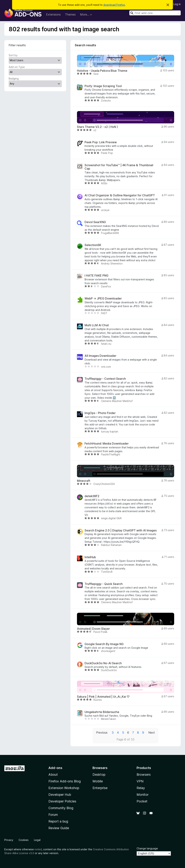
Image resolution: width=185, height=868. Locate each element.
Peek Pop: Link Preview (101, 142)
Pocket (142, 801)
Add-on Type (17, 67)
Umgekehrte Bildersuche (102, 712)
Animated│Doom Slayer (93, 629)
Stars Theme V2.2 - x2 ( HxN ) (97, 127)
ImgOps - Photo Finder (100, 413)
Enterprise (100, 788)
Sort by (13, 55)
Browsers (144, 775)
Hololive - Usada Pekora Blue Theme (102, 71)
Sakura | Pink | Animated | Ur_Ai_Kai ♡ (103, 697)
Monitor (143, 795)
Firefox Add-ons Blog (65, 781)
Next (152, 733)
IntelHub (90, 557)
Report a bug (58, 821)
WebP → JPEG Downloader (103, 299)
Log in (177, 4)
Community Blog (61, 808)
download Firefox (114, 5)
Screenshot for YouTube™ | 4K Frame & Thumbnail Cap (119, 167)
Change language (147, 848)
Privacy (9, 840)
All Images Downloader (100, 356)
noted (38, 849)
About (53, 775)
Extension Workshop (64, 788)
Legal (37, 840)
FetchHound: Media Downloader (107, 444)
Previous (102, 733)
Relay (141, 788)
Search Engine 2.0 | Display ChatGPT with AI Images (121, 530)
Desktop (99, 775)
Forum (53, 815)
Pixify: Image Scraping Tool (103, 86)
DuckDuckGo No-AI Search (103, 663)
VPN (140, 781)
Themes (70, 14)
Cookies (24, 840)
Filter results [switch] (17, 45)
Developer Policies (62, 801)
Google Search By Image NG (104, 644)
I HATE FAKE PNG (96, 276)
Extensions (53, 14)
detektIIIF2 (92, 496)
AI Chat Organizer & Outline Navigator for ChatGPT (120, 195)
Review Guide (59, 828)
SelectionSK (93, 245)
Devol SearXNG (95, 222)
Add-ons (55, 768)
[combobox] (155, 13)
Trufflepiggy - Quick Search (104, 584)
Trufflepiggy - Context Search (105, 379)
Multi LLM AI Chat (97, 325)
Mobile (98, 781)
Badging (14, 78)
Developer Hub (60, 795)
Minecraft (84, 481)
